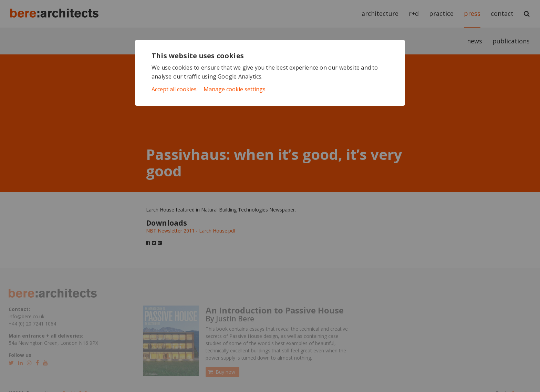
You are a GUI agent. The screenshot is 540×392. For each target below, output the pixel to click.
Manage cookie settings (235, 89)
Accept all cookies (174, 89)
